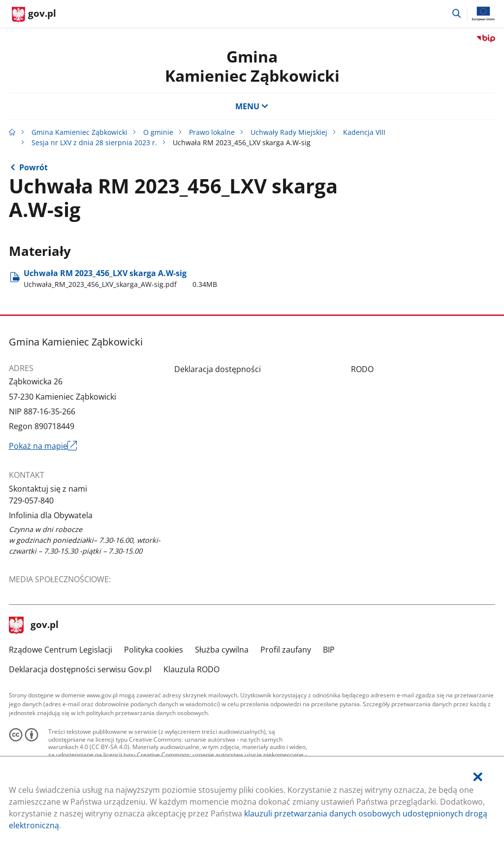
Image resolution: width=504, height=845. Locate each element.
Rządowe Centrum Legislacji (61, 650)
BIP (329, 650)
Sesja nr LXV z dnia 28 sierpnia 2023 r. (94, 142)
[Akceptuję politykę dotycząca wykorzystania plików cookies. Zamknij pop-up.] (478, 777)
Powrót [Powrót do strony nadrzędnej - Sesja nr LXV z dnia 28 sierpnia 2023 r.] (33, 167)
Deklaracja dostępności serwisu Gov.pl (80, 669)
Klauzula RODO (191, 669)
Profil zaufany (286, 650)
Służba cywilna (222, 650)
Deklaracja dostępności (218, 369)
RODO (362, 369)
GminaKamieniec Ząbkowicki (252, 66)
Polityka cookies (154, 650)
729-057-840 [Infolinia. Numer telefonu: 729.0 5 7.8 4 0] (31, 501)
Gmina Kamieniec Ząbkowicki (79, 132)
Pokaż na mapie (43, 446)
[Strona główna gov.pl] (34, 15)
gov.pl (34, 626)
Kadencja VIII (364, 132)
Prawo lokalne (212, 132)
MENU (252, 106)
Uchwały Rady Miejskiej (289, 132)
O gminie (158, 132)
